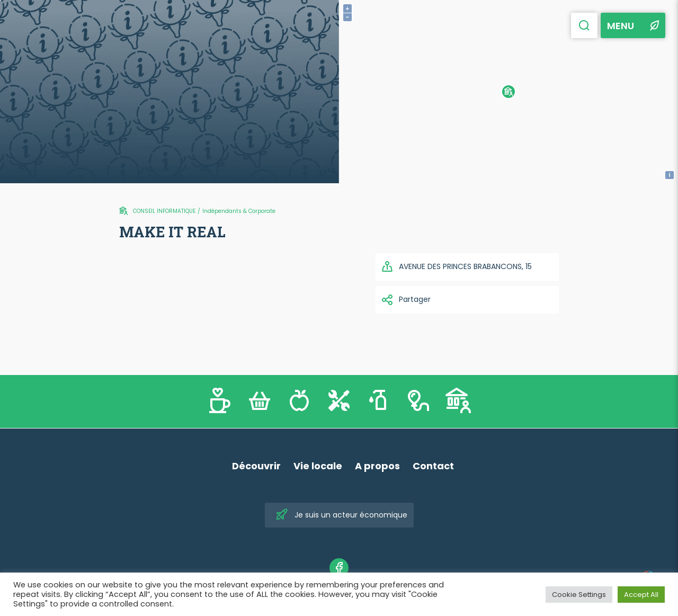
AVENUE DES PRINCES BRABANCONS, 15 (456, 267)
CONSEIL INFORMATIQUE (164, 211)
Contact (433, 466)
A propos (377, 466)
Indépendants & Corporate (239, 211)
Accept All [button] (641, 595)
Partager (406, 300)
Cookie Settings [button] (579, 595)
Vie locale (318, 466)
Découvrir (256, 466)
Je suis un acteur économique (341, 515)
